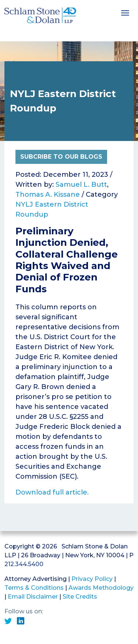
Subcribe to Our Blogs (61, 157)
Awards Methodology (101, 588)
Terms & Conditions (34, 588)
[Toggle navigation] (125, 12)
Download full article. (52, 492)
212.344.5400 (24, 564)
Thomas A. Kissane (48, 194)
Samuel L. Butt (81, 185)
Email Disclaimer (33, 597)
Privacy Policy (92, 579)
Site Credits (80, 597)
